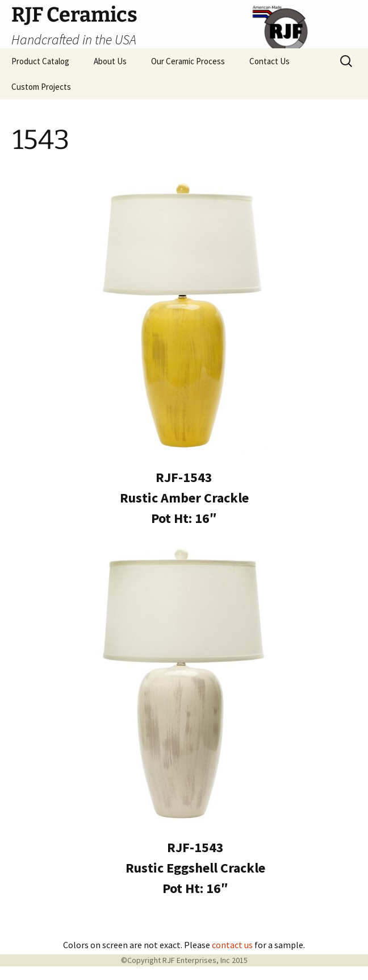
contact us (232, 945)
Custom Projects (41, 87)
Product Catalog (40, 61)
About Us (110, 61)
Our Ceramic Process (188, 61)
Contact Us (269, 61)
